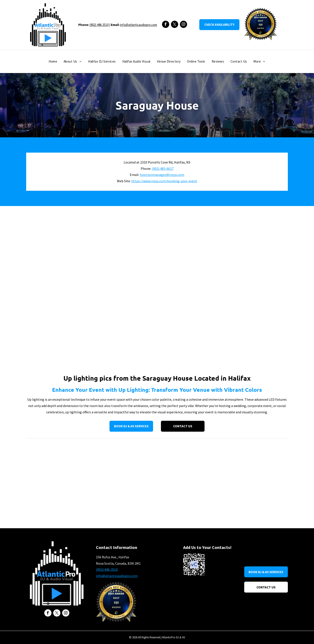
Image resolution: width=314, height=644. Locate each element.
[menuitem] (53, 62)
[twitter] (175, 25)
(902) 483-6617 (163, 169)
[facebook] (166, 25)
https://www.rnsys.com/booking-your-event (164, 181)
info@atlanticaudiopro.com (139, 25)
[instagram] (183, 25)
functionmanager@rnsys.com (162, 175)
